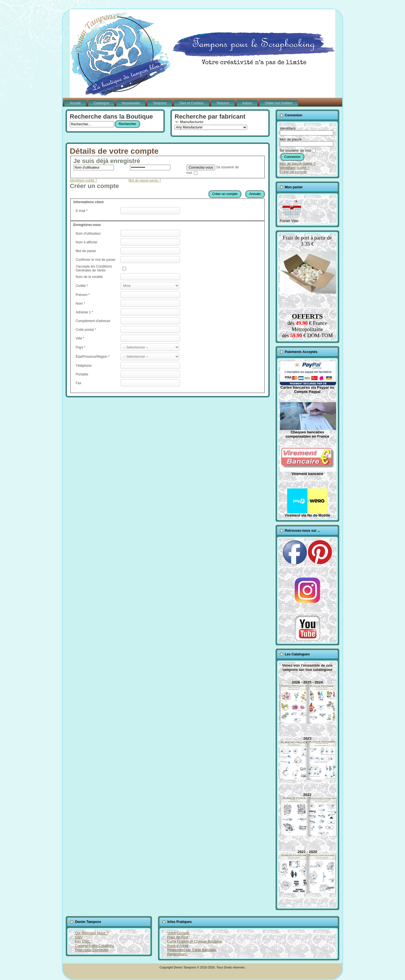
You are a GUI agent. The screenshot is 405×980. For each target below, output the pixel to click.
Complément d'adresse (93, 321)
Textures (223, 103)
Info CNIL (83, 941)
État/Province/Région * (93, 357)
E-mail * (82, 211)
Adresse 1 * (84, 312)
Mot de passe (86, 251)
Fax (78, 383)
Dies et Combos (191, 103)
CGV (79, 937)
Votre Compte (178, 933)
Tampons (160, 103)
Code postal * (86, 330)
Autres (247, 103)
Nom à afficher (87, 242)
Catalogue (101, 103)
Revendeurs (177, 954)
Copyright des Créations (94, 946)
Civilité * (82, 286)
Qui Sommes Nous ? (92, 933)
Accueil (75, 103)
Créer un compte (225, 194)
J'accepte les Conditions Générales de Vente (94, 268)
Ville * (80, 338)
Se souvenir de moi (295, 150)
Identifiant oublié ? (83, 180)
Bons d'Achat (178, 946)
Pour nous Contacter (92, 950)
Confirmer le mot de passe (95, 260)
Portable (82, 374)
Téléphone (84, 366)
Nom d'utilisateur (88, 234)
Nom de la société (89, 277)
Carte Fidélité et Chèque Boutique (195, 941)
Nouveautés (131, 103)
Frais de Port (177, 937)
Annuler (255, 194)
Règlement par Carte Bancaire (192, 950)
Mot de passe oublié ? (298, 163)
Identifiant (288, 128)
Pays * (81, 347)
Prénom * (83, 295)
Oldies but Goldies (279, 103)
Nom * (80, 304)
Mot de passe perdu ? (145, 180)
